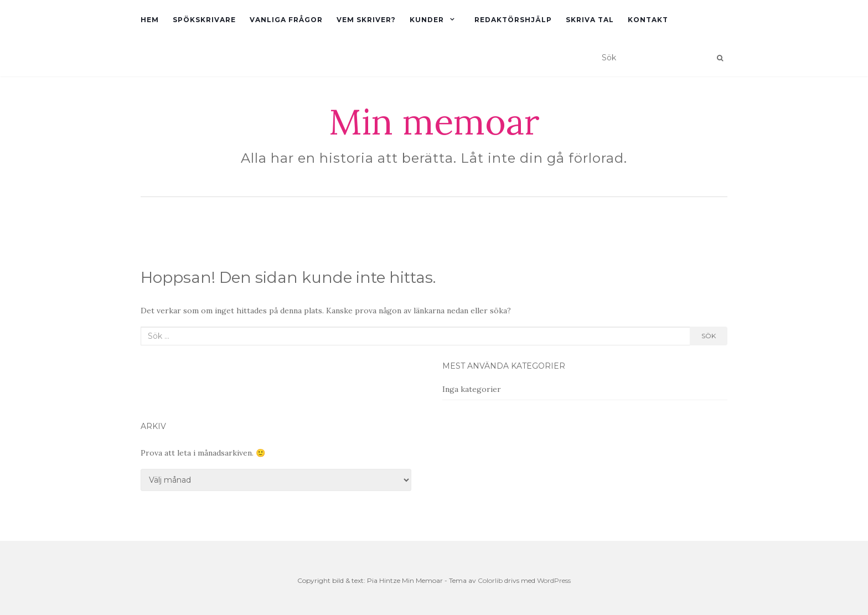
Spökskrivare (204, 20)
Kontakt (648, 20)
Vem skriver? (366, 20)
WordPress (554, 580)
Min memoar (434, 122)
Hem (150, 20)
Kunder (427, 20)
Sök (709, 336)
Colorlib (490, 580)
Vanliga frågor (286, 20)
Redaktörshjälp (513, 20)
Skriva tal (590, 20)
